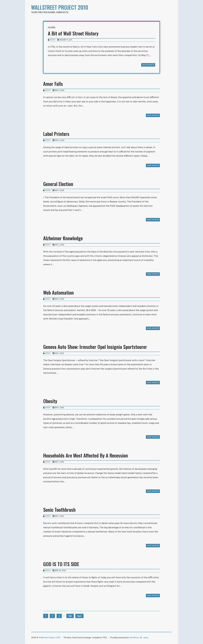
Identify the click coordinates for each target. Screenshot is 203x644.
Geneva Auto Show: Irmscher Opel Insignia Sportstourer (95, 347)
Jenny (146, 638)
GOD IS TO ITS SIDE (61, 564)
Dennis (52, 40)
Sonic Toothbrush (59, 510)
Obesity (50, 401)
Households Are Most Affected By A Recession (86, 455)
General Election (58, 184)
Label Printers (56, 134)
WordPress (134, 638)
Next (79, 616)
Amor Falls (53, 84)
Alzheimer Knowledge (63, 238)
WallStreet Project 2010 (60, 7)
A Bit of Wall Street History (73, 33)
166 (70, 616)
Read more (148, 65)
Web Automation (58, 292)
